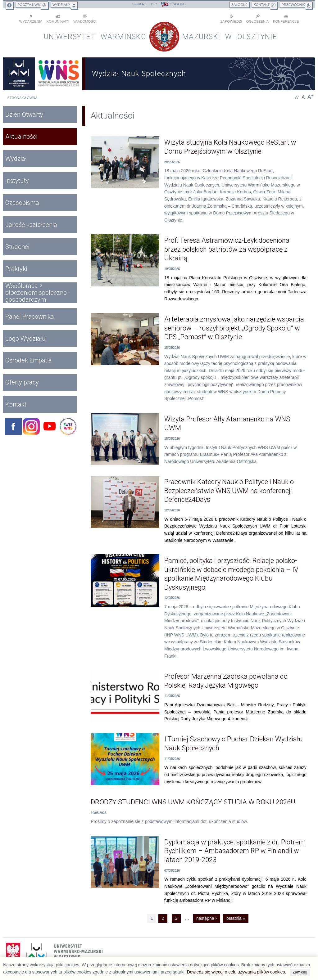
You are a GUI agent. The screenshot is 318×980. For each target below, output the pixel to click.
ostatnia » (236, 918)
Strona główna (23, 97)
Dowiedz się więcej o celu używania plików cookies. (237, 972)
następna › (207, 918)
